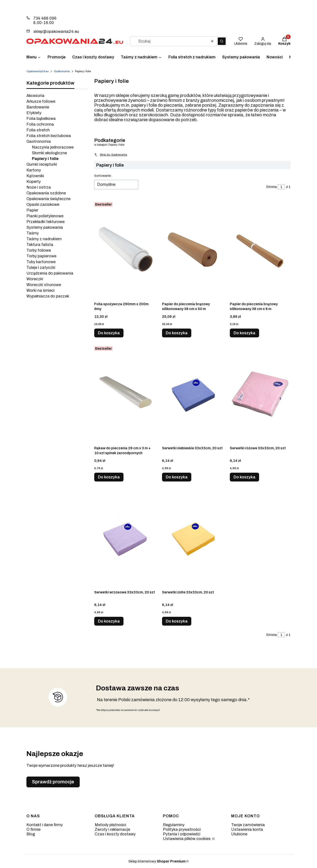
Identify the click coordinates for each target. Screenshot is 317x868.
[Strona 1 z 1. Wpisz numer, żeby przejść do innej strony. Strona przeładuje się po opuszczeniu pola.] (281, 187)
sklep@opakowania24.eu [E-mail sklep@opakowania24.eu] (56, 32)
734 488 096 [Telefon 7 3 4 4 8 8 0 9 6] (45, 18)
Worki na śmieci (41, 290)
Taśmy (33, 233)
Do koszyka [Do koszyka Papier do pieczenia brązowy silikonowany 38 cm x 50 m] (177, 333)
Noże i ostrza (39, 187)
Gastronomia (62, 71)
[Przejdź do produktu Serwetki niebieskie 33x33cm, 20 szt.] (192, 394)
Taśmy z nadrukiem (44, 239)
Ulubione (239, 834)
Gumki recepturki (42, 164)
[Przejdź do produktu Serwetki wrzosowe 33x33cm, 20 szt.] (125, 538)
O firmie (33, 829)
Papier (32, 210)
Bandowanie (38, 107)
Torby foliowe (39, 250)
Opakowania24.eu (38, 71)
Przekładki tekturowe (45, 222)
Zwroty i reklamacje (112, 829)
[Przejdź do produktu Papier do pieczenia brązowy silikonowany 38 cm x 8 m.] (260, 250)
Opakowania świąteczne (48, 199)
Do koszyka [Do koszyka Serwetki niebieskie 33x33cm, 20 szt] (177, 477)
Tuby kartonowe (41, 262)
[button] (222, 41)
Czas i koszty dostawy (115, 834)
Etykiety (34, 113)
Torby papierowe (41, 256)
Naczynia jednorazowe (53, 147)
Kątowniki (35, 176)
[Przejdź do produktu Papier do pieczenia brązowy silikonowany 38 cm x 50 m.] (192, 250)
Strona (271, 187)
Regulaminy (174, 825)
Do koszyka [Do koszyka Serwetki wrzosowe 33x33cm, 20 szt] (109, 621)
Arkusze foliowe (41, 101)
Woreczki (35, 279)
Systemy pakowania (45, 227)
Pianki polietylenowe (45, 216)
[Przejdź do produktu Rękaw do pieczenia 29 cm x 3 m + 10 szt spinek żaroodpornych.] (125, 394)
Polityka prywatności (182, 829)
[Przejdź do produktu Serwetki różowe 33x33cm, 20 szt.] (260, 394)
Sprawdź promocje (53, 782)
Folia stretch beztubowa (49, 136)
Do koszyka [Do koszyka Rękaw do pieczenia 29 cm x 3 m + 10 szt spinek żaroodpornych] (109, 477)
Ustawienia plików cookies (187, 839)
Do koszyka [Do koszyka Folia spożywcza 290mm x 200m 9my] (109, 333)
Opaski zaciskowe (43, 204)
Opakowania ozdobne (46, 193)
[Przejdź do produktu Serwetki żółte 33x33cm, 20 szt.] (192, 538)
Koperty (34, 182)
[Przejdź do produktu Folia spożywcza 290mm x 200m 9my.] (125, 250)
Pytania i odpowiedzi (182, 834)
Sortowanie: (103, 176)
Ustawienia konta (247, 829)
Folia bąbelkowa (41, 119)
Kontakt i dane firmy (45, 825)
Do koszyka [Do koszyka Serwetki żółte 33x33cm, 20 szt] (177, 621)
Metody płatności (110, 825)
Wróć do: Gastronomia (111, 155)
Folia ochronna (40, 124)
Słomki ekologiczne (49, 153)
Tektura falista (40, 245)
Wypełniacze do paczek (48, 296)
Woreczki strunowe (44, 285)
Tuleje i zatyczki (41, 268)
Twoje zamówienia (248, 825)
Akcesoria (35, 96)
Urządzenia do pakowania (50, 273)
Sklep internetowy (157, 861)
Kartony (34, 170)
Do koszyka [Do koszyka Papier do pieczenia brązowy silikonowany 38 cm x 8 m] (244, 333)
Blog (31, 834)
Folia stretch (38, 130)
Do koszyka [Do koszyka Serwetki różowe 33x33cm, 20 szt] (244, 477)
